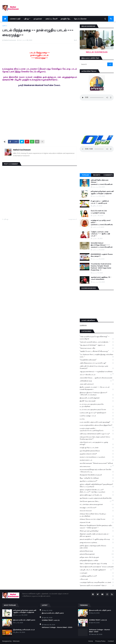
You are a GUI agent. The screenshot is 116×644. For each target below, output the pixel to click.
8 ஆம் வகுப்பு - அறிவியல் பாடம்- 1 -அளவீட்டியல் (100, 202)
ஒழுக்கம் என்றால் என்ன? (97, 454)
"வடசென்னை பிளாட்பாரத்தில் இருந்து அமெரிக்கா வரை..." (97, 356)
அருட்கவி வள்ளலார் (97, 384)
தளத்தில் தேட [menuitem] (66, 19)
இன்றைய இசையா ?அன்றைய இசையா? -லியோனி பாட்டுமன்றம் (97, 394)
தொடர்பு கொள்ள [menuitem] (80, 19)
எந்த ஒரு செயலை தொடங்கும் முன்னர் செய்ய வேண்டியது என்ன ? (97, 438)
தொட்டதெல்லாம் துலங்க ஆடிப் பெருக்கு (97, 564)
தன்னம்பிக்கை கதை (97, 551)
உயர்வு (97, 419)
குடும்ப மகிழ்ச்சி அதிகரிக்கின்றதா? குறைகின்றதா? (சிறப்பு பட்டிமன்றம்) (97, 485)
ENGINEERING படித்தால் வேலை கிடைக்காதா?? (102, 255)
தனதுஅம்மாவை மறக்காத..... (97, 543)
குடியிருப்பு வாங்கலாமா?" (97, 481)
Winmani (16, 641)
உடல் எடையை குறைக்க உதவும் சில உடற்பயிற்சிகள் (97, 405)
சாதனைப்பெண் (97, 522)
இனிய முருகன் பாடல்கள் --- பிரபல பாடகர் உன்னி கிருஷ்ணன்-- (97, 388)
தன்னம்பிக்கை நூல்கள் (97, 554)
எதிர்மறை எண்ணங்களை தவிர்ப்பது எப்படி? (97, 434)
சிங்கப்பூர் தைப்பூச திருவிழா (97, 531)
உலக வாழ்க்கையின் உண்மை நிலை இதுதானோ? (97, 425)
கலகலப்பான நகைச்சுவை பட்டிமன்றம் (97, 457)
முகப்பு (5, 26)
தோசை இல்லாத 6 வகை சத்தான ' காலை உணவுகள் (97, 567)
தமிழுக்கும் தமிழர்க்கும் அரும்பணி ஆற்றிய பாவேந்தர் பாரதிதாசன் (102, 192)
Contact (111, 641)
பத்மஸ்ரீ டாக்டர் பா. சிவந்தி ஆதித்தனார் (96, 570)
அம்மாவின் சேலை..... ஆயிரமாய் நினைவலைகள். (97, 378)
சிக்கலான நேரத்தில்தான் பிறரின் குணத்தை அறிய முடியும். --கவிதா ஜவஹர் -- (97, 527)
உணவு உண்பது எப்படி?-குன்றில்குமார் (97, 413)
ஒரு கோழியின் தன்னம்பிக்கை (97, 451)
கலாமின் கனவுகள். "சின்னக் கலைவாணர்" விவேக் (97, 464)
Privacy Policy (100, 641)
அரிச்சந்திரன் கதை (96, 381)
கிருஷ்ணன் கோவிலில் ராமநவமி (97, 475)
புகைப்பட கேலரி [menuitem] (51, 19)
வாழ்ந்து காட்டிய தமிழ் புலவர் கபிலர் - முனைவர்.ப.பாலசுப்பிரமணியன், (102, 222)
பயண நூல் (97, 573)
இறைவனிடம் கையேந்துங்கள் (97, 398)
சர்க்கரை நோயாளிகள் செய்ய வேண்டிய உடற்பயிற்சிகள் (97, 515)
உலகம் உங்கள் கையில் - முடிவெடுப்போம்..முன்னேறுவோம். (97, 430)
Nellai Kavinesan (22, 150)
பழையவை (72, 219)
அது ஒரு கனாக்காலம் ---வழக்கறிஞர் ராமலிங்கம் (97, 372)
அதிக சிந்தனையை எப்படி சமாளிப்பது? (97, 363)
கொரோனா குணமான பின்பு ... (95, 501)
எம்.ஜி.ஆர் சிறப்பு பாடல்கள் (97, 448)
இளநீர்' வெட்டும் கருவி (97, 401)
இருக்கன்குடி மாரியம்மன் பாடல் (24, 630)
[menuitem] (5, 19)
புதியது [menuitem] (26, 19)
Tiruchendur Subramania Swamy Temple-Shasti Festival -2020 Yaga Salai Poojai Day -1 (101, 267)
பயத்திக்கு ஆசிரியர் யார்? (97, 576)
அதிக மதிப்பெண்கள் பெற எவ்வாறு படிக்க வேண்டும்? (97, 367)
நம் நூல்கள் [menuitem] (38, 19)
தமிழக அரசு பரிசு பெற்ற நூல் (97, 557)
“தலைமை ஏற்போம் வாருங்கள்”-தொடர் (97, 585)
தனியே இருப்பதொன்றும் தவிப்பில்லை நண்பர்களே (97, 547)
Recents (97, 175)
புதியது (6, 219)
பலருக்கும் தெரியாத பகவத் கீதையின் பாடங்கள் (97, 582)
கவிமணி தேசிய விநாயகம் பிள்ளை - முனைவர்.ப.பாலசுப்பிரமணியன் (102, 182)
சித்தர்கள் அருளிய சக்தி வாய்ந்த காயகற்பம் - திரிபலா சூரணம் (97, 535)
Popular (85, 175)
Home (91, 641)
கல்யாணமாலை (96, 467)
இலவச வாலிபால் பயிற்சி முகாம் (24, 620)
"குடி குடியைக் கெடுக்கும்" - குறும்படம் (97, 345)
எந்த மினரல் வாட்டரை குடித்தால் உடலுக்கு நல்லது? (97, 443)
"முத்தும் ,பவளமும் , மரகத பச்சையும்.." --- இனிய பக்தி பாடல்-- (100, 234)
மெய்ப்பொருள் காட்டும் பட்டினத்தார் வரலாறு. (99, 212)
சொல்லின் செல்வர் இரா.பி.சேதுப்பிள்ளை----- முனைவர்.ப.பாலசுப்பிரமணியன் (102, 245)
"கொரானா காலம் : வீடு (97, 348)
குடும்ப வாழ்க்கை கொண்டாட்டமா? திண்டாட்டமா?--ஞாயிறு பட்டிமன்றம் (97, 491)
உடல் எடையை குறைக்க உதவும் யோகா (97, 410)
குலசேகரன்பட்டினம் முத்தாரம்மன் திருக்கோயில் (97, 498)
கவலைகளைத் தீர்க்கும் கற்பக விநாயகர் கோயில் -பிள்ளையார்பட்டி (97, 471)
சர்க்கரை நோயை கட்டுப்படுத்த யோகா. (97, 519)
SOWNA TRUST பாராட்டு (51, 620)
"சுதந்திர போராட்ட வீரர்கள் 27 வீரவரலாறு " (97, 351)
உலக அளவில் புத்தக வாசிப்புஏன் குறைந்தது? (97, 422)
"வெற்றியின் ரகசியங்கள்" (97, 360)
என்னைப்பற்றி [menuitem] (15, 19)
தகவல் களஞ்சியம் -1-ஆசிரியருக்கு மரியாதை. (97, 539)
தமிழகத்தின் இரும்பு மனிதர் (97, 561)
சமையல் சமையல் (97, 511)
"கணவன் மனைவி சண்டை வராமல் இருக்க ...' (97, 342)
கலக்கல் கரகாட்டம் (97, 460)
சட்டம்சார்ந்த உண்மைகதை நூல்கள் (97, 504)
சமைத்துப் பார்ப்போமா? (97, 508)
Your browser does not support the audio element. (97, 98)
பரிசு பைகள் (97, 579)
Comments (108, 175)
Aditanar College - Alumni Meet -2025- (57, 627)
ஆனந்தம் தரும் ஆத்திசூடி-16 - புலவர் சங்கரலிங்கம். (101, 278)
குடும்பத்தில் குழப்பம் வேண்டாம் (97, 495)
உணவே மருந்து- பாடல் (97, 416)
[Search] (94, 64)
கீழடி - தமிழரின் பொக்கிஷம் (97, 478)
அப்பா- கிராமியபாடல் (96, 375)
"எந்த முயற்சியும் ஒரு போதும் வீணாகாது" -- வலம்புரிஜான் (97, 338)
